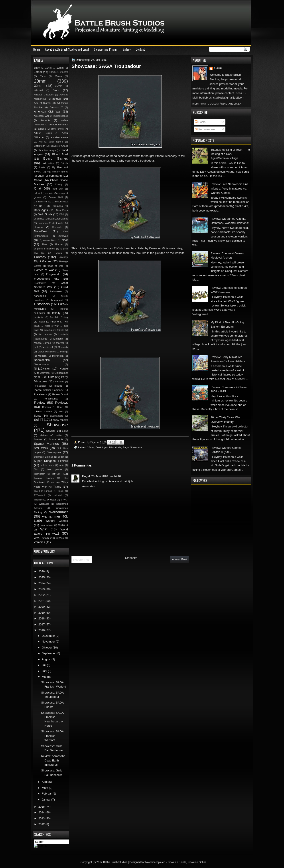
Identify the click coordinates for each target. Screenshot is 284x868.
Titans (57, 487)
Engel (86, 476)
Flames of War (44, 270)
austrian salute (59, 137)
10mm (60, 68)
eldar (65, 240)
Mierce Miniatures (47, 352)
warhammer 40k (55, 516)
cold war (58, 189)
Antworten (89, 486)
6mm (56, 90)
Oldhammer (61, 373)
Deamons (43, 223)
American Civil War (47, 112)
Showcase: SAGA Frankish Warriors (52, 736)
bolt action (48, 163)
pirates (58, 386)
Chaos (38, 180)
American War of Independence (51, 116)
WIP (43, 529)
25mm (58, 76)
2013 (42, 818)
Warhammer (59, 512)
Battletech (40, 146)
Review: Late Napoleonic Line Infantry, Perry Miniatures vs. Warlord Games (229, 188)
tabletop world (47, 465)
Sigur (218, 68)
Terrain (56, 474)
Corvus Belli (56, 197)
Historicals (115, 447)
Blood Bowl (60, 154)
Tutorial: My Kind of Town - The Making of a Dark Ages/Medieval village (230, 154)
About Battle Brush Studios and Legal (67, 49)
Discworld (57, 227)
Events (58, 253)
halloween (56, 291)
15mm (38, 72)
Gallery (126, 49)
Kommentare (205, 129)
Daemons (57, 206)
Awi (41, 142)
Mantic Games (42, 343)
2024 (42, 583)
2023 (42, 589)
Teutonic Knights (44, 478)
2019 (42, 613)
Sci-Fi (38, 420)
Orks (51, 377)
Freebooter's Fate (47, 279)
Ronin (60, 407)
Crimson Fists (60, 202)
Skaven (38, 439)
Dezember (49, 636)
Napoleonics (42, 360)
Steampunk (54, 452)
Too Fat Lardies (43, 491)
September (49, 653)
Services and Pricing (106, 49)
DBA (62, 215)
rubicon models (43, 411)
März (45, 788)
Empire (59, 244)
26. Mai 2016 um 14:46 (106, 476)
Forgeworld (53, 274)
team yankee (55, 470)
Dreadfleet (40, 231)
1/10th (37, 68)
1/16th (48, 68)
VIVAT (64, 500)
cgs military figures (58, 172)
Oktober (47, 648)
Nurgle (64, 369)
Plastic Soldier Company (49, 390)
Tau (36, 469)
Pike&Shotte (40, 386)
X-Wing (60, 538)
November (49, 642)
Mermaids (63, 347)
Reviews (61, 402)
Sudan (61, 457)
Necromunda (41, 364)
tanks (62, 465)
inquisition (39, 317)
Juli (44, 665)
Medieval (47, 347)
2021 (42, 601)
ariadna (42, 129)
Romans (46, 407)
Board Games (56, 158)
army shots (57, 129)
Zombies (39, 542)
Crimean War (41, 202)
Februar (47, 794)
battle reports (56, 142)
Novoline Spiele (177, 862)
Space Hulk (56, 439)
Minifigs (64, 352)
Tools (61, 491)
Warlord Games (57, 521)
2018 (42, 618)
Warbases (44, 504)
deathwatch (58, 223)
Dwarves (63, 236)
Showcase (136, 447)
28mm (91, 447)
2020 (42, 607)
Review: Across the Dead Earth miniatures (53, 760)
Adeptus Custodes (44, 95)
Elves (44, 244)
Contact (140, 49)
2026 (42, 571)
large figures (50, 330)
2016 (42, 630)
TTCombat (39, 495)
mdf (36, 347)
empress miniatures (44, 249)
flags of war (55, 266)
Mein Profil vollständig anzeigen (217, 104)
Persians (59, 382)
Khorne (54, 322)
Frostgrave (40, 283)
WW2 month (41, 538)
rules (61, 412)
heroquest (57, 300)
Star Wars (41, 448)
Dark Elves (62, 210)
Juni (45, 671)
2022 (42, 595)
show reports (60, 420)
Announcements (59, 125)
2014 (42, 812)
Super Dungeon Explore (51, 461)
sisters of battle (51, 435)
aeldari (57, 99)
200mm (64, 72)
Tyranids (38, 500)
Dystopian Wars (48, 240)
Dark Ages (102, 447)
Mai (44, 677)
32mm (39, 86)
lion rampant (45, 334)
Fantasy (40, 257)
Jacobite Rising (59, 317)
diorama (39, 227)
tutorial (58, 495)
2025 (42, 577)
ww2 (56, 533)
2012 (42, 824)
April (45, 782)
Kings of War (52, 326)
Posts (200, 122)
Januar (46, 800)
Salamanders (56, 416)
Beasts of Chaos (59, 146)
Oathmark (45, 373)
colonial (38, 193)
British (64, 163)
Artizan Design (43, 133)
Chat (38, 188)
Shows (50, 431)
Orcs (41, 377)
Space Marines (46, 444)
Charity (59, 185)
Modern (42, 356)
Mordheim (58, 356)
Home (37, 49)
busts (42, 167)
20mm (43, 76)
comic (50, 193)
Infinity (56, 313)
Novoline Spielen (155, 862)
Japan (42, 322)
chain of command (50, 176)
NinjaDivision (42, 369)
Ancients (45, 120)
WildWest (63, 525)
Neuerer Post (82, 560)
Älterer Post (179, 559)
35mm (59, 86)
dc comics (39, 219)
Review (40, 402)
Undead (52, 500)
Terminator (39, 474)
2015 (42, 807)
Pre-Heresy (40, 394)
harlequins (40, 296)
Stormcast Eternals (44, 457)
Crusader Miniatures (162, 248)
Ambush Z (56, 107)
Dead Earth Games (58, 219)
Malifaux (58, 339)
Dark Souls (45, 214)
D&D (42, 206)
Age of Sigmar (43, 103)
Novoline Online (197, 862)
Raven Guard (60, 394)
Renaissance (51, 399)
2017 (42, 624)
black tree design (47, 150)
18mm (52, 72)
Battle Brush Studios (115, 862)
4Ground (38, 90)
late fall (64, 330)
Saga (126, 447)
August (47, 659)
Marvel (60, 343)
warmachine (47, 525)
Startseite (131, 558)
